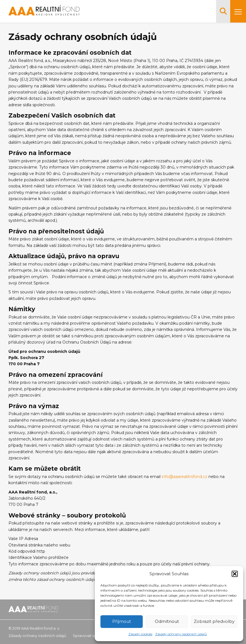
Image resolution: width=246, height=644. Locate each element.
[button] (235, 574)
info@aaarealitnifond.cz (184, 477)
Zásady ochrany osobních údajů (181, 634)
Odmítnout (167, 621)
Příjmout (122, 621)
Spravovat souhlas (90, 636)
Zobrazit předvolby (214, 621)
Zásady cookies (140, 634)
